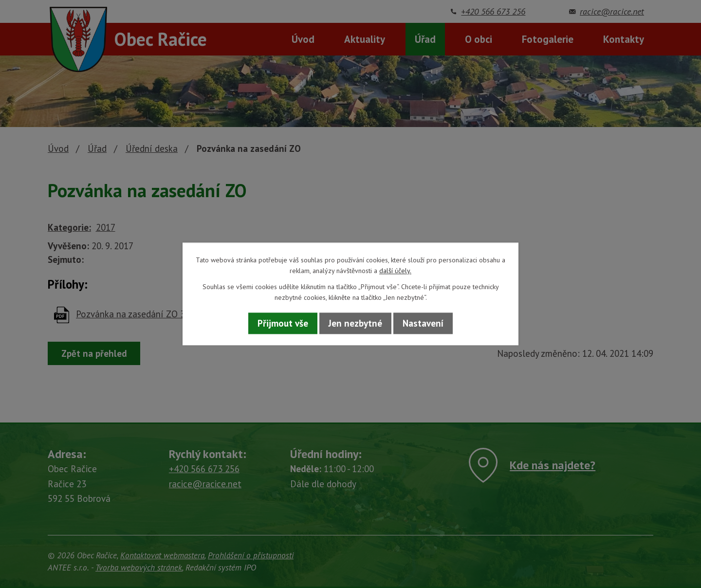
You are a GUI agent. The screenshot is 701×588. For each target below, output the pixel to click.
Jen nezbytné (355, 323)
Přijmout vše (283, 323)
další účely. (395, 271)
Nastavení (423, 323)
